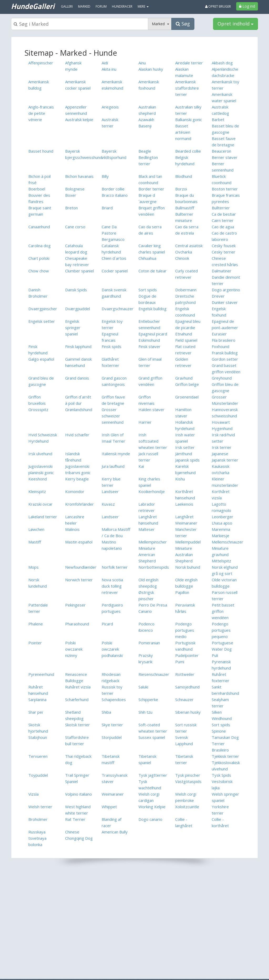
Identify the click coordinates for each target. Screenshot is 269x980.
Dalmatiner (222, 271)
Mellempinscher (153, 542)
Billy (105, 176)
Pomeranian (149, 643)
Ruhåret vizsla (78, 687)
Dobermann (186, 290)
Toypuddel (38, 775)
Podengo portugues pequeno (221, 630)
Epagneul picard (153, 334)
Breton (71, 208)
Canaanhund (39, 227)
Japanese (220, 454)
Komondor (75, 491)
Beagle (145, 151)
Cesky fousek (224, 246)
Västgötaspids (188, 781)
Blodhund (184, 176)
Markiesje (221, 536)
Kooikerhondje (152, 491)
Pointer (35, 643)
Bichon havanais (79, 176)
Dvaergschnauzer (118, 309)
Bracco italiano (115, 195)
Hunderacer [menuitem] (122, 6)
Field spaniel (186, 340)
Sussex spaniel (152, 737)
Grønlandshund (79, 409)
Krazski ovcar (40, 504)
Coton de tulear (152, 271)
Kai (141, 466)
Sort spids (148, 290)
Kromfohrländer (79, 504)
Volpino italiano (79, 794)
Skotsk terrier (77, 725)
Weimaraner (113, 794)
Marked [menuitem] (84, 6)
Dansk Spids (76, 290)
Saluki (143, 687)
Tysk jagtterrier (153, 775)
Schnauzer (184, 699)
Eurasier (219, 334)
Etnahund (184, 334)
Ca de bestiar (224, 214)
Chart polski (39, 258)
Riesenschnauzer (154, 674)
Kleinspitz (37, 491)
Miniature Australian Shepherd (184, 554)
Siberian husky (188, 712)
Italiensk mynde (116, 454)
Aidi (105, 63)
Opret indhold (236, 24)
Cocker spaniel (115, 271)
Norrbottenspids (154, 567)
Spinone (219, 731)
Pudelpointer (187, 655)
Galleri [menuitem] (67, 6)
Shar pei (36, 712)
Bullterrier (221, 208)
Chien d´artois (114, 258)
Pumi (180, 662)
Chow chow (39, 271)
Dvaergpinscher (43, 309)
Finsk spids (112, 346)
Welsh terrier (40, 807)
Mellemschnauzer (227, 542)
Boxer (71, 195)
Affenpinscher (41, 63)
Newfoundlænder (81, 567)
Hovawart (221, 422)
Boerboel (37, 189)
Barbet (218, 120)
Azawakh (146, 120)
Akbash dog (222, 63)
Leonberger (223, 517)
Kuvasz (108, 504)
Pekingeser (75, 605)
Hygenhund (222, 428)
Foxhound (221, 346)
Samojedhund (187, 687)
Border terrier (151, 189)
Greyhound (222, 378)
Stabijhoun (38, 737)
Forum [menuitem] (101, 6)
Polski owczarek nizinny (74, 649)
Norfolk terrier (115, 567)
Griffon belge (187, 384)
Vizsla (33, 794)
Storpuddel (112, 737)
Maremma (221, 529)
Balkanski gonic (189, 120)
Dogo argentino (226, 290)
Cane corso (75, 227)
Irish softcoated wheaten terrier (153, 441)
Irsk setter (185, 447)
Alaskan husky (151, 69)
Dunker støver (225, 302)
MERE (143, 6)
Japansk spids (187, 460)
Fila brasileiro (224, 340)
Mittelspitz (221, 561)
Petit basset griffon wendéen (223, 611)
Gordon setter (225, 359)
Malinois (72, 529)
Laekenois (184, 504)
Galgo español (41, 359)
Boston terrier (225, 189)
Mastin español (79, 542)
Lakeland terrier (43, 517)
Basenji (145, 126)
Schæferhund (77, 699)
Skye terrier (112, 725)
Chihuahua (147, 258)
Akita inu (109, 69)
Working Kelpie (152, 807)
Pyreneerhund (41, 674)
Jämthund (184, 454)
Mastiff (35, 542)
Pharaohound (77, 624)
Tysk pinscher (188, 775)
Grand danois (77, 378)
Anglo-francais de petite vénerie (41, 113)
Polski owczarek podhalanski (112, 649)
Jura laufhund (113, 466)
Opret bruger (218, 6)
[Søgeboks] (80, 24)
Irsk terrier (222, 447)
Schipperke (148, 699)
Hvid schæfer (77, 435)
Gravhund (184, 378)
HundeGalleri (33, 6)
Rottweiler (185, 674)
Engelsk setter (42, 321)
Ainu (142, 63)
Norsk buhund (188, 567)
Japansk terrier (225, 460)
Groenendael (187, 397)
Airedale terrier (189, 63)
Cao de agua (223, 227)
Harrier (145, 422)
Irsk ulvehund (40, 454)
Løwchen (36, 529)
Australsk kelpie (79, 120)
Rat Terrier (75, 819)
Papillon (182, 592)
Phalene (36, 624)
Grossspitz (38, 409)
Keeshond (38, 479)
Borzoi (181, 189)
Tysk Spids (221, 775)
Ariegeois (110, 107)
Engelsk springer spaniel (73, 328)
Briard (107, 208)
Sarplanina (37, 699)
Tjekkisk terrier (225, 756)
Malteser (147, 529)
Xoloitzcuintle (187, 807)
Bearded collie (188, 151)
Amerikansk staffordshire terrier (187, 88)
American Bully (115, 832)
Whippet (109, 807)
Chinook (182, 258)
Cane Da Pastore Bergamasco (113, 233)
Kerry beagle (77, 479)
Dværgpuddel (77, 309)
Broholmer (38, 819)
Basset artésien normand (183, 132)
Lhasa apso (222, 523)
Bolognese (75, 189)
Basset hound (41, 151)
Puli (215, 655)
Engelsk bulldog (152, 309)
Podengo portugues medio (185, 630)
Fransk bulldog (225, 353)
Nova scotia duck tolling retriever (112, 586)
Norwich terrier (79, 580)
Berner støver (225, 157)
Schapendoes (114, 699)
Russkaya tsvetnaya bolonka (37, 838)
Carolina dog (40, 246)
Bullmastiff (185, 208)
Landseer (110, 491)
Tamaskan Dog (225, 737)
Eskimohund (149, 340)
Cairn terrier (223, 220)
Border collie (113, 189)
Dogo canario (150, 819)
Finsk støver (149, 346)
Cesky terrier (224, 252)
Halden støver (151, 409)
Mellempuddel (188, 542)
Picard (107, 624)
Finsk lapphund (78, 346)
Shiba (106, 712)
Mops (33, 567)
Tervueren (38, 756)
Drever (218, 296)
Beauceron (221, 151)
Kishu (180, 479)
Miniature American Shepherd (147, 554)
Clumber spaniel (79, 271)
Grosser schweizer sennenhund (113, 416)
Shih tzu (145, 712)
